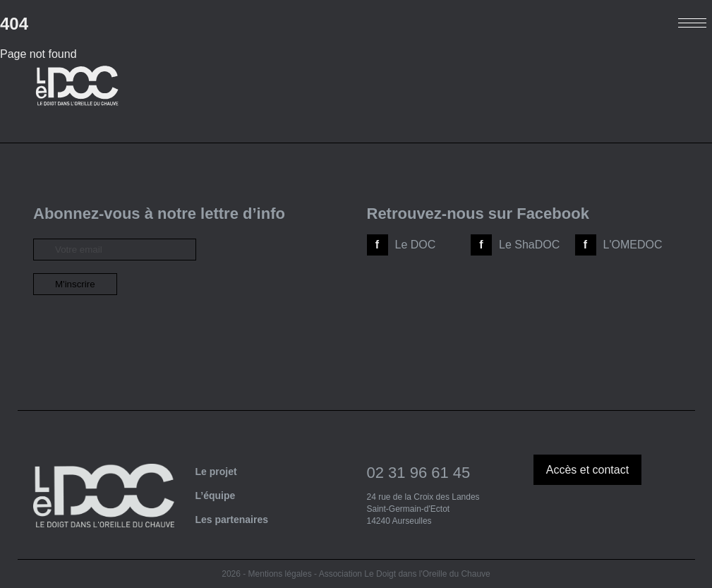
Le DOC (416, 245)
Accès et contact (587, 470)
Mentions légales (280, 574)
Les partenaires (232, 520)
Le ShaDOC (529, 245)
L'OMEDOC (633, 245)
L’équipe (216, 496)
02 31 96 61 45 (419, 473)
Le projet (216, 472)
